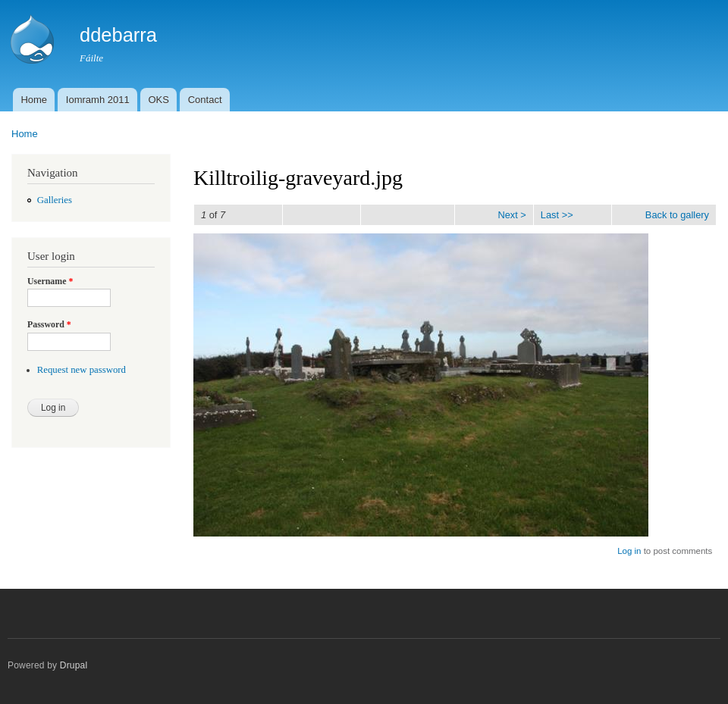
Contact (205, 100)
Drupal (74, 665)
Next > (511, 215)
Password (49, 324)
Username (50, 281)
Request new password (82, 370)
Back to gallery (677, 215)
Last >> (557, 215)
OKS (158, 100)
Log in (629, 551)
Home (34, 100)
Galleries (55, 200)
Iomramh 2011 (98, 100)
